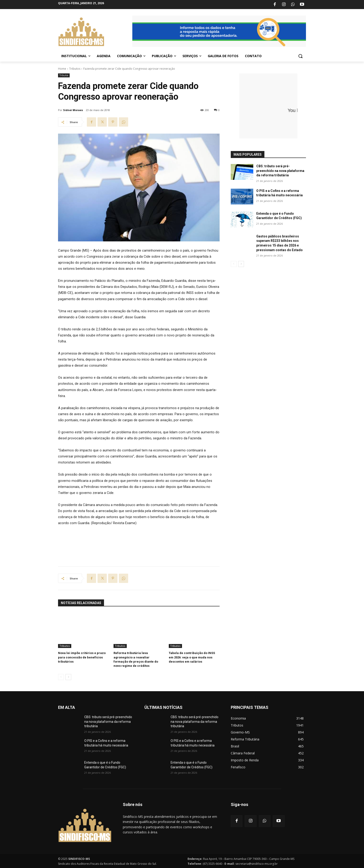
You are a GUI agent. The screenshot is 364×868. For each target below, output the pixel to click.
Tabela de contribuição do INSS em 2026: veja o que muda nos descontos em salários (192, 657)
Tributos (75, 69)
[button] (300, 56)
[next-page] (68, 677)
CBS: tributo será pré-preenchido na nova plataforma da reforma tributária (280, 171)
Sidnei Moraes (73, 110)
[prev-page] (61, 677)
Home (62, 69)
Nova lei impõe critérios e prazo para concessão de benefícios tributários (82, 657)
